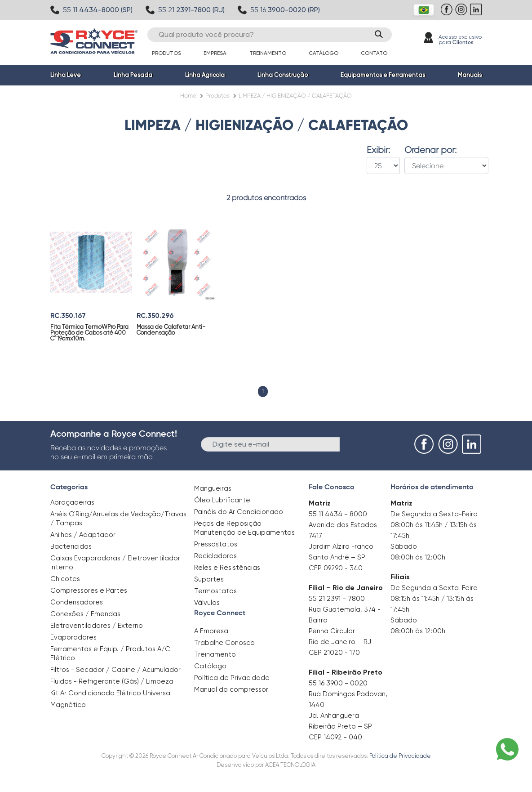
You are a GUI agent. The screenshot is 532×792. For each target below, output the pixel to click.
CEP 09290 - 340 (336, 568)
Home (188, 96)
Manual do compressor (231, 689)
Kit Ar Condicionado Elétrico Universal (111, 693)
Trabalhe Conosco (224, 643)
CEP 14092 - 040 (335, 737)
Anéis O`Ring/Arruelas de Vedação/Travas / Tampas (118, 519)
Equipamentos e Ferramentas (383, 75)
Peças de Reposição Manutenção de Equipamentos (244, 528)
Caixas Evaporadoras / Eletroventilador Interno (115, 563)
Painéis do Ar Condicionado (239, 512)
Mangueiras (213, 488)
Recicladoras (215, 556)
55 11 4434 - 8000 (338, 514)
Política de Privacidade (232, 678)
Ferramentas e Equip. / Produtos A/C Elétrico (110, 653)
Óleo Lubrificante (222, 500)
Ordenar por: (430, 150)
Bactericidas (71, 546)
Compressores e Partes (89, 591)
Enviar (355, 444)
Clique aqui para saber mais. (390, 779)
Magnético (68, 702)
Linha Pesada (133, 75)
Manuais (470, 75)
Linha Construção (283, 75)
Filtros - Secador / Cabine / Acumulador (115, 670)
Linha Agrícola (205, 75)
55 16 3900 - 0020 (338, 683)
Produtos (166, 53)
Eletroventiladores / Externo (97, 626)
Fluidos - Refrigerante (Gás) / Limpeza (112, 681)
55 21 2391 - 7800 (337, 598)
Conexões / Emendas (85, 614)
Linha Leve (66, 75)
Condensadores (77, 602)
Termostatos (215, 591)
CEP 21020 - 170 (334, 653)
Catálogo (324, 53)
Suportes (209, 579)
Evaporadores (73, 637)
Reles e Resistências (227, 568)
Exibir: (378, 150)
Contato (374, 53)
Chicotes (65, 579)
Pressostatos (216, 544)
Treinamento (268, 53)
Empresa (215, 53)
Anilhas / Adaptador (83, 535)
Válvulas (207, 603)
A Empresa (211, 631)
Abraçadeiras (72, 502)
